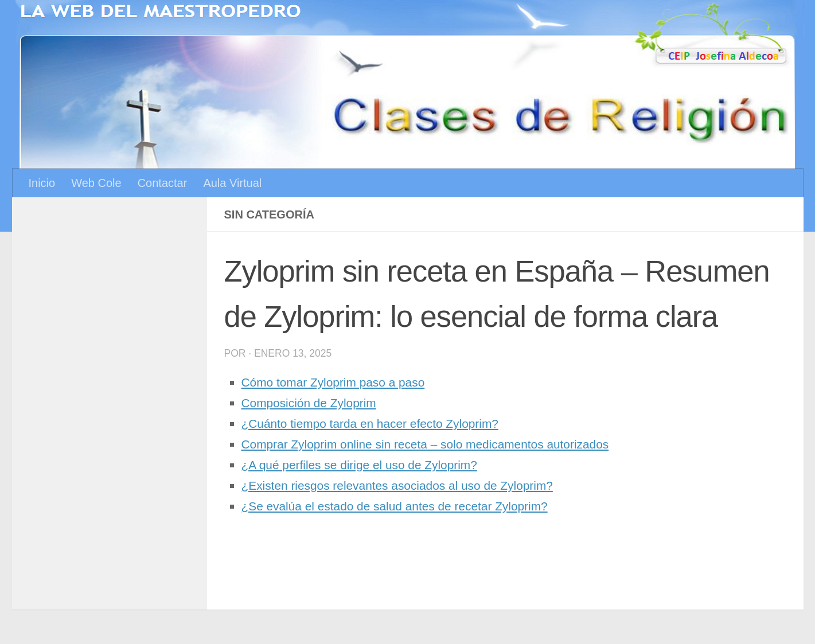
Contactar (163, 183)
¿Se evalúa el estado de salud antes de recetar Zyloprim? (407, 506)
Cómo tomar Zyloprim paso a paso (340, 382)
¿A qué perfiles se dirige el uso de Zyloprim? (369, 465)
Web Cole (96, 183)
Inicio (42, 183)
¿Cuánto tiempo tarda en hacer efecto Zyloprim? (380, 424)
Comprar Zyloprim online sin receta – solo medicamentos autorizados (440, 444)
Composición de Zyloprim (314, 403)
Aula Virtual (232, 183)
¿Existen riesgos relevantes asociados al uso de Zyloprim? (410, 485)
